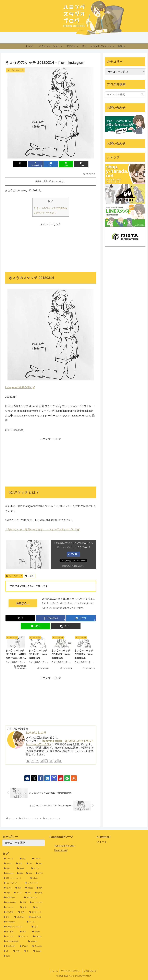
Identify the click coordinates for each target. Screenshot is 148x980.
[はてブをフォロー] (42, 761)
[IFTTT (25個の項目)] (39, 873)
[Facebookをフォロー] (37, 761)
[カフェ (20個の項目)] (8, 888)
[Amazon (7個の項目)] (36, 941)
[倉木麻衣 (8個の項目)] (10, 932)
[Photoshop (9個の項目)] (14, 922)
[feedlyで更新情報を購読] (56, 761)
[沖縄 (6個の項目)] (17, 951)
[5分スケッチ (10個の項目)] (36, 912)
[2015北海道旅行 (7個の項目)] (14, 941)
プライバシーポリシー (71, 971)
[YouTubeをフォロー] (51, 761)
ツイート (102, 842)
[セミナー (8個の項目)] (10, 937)
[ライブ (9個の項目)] (35, 922)
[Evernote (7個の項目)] (38, 946)
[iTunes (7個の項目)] (24, 946)
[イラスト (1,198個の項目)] (10, 859)
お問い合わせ (90, 971)
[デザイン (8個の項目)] (24, 937)
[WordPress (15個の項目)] (12, 898)
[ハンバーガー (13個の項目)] (36, 903)
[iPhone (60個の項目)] (38, 859)
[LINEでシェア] (66, 164)
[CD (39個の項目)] (30, 864)
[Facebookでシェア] (35, 164)
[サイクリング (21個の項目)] (34, 883)
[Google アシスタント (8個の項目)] (16, 927)
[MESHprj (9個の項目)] (20, 917)
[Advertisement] (51, 247)
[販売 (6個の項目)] (24, 956)
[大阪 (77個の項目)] (24, 859)
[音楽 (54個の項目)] (20, 864)
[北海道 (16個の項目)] (39, 893)
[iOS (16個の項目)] (29, 893)
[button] (81, 164)
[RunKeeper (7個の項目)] (10, 946)
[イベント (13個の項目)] (11, 907)
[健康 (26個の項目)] (20, 873)
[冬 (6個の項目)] (27, 951)
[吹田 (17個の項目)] (40, 888)
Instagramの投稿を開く (20, 387)
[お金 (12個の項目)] (25, 907)
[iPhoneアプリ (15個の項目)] (34, 898)
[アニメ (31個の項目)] (37, 869)
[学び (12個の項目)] (38, 907)
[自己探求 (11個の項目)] (10, 912)
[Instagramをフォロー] (46, 761)
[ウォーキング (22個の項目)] (13, 883)
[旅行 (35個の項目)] (9, 869)
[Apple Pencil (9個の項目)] (36, 917)
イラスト (30, 576)
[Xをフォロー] (33, 761)
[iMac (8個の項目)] (24, 932)
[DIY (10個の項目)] (8, 917)
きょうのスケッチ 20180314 (51, 208)
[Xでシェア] (20, 164)
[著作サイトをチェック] (28, 761)
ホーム (55, 971)
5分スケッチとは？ (46, 213)
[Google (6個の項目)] (38, 951)
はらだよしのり (36, 733)
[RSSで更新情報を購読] (60, 761)
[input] (125, 95)
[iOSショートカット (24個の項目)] (15, 878)
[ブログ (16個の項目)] (18, 893)
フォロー (75, 554)
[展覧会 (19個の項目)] (29, 888)
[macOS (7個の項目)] (38, 937)
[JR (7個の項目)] (7, 951)
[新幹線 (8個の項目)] (38, 932)
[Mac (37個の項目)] (40, 864)
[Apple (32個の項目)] (23, 869)
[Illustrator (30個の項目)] (9, 873)
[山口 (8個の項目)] (37, 927)
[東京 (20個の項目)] (19, 888)
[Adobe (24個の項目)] (37, 878)
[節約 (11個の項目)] (22, 912)
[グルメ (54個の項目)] (8, 864)
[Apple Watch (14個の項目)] (10, 903)
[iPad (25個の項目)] (29, 873)
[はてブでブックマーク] (51, 164)
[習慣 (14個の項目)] (23, 903)
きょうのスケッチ (14, 576)
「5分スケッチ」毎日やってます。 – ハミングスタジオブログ (42, 530)
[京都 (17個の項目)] (7, 893)
